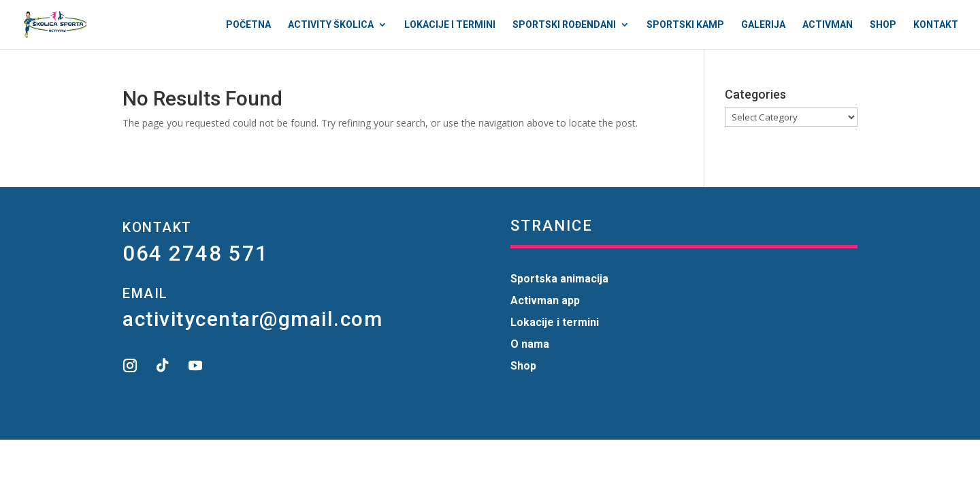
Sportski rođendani (564, 25)
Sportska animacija (559, 279)
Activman (828, 25)
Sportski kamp (685, 25)
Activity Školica (331, 25)
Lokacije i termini (450, 25)
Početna (248, 25)
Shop (883, 25)
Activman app (545, 300)
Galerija (763, 25)
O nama (530, 344)
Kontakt (936, 25)
